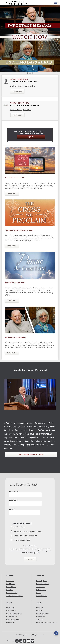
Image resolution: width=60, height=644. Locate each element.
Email (25, 511)
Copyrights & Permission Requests (47, 623)
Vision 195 (9, 590)
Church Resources (42, 596)
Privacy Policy (40, 617)
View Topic (12, 300)
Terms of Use (40, 620)
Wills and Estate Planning (14, 614)
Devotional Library (16, 110)
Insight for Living (17, 3)
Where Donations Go (13, 620)
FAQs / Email (40, 611)
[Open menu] (56, 3)
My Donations (11, 623)
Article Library (27, 110)
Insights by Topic (41, 581)
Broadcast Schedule (16, 86)
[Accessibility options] (56, 633)
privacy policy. (35, 553)
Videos (38, 593)
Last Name (25, 502)
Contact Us (40, 608)
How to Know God (12, 593)
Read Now (17, 115)
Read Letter (12, 246)
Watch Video (12, 353)
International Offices (43, 614)
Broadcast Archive (29, 86)
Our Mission (10, 581)
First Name (25, 494)
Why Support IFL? (12, 617)
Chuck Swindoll (11, 584)
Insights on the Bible (42, 584)
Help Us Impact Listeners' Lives (31, 454)
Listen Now (17, 91)
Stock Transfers (11, 611)
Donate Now (10, 608)
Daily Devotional (41, 590)
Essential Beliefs (11, 587)
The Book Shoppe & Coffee (15, 596)
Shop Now (12, 193)
